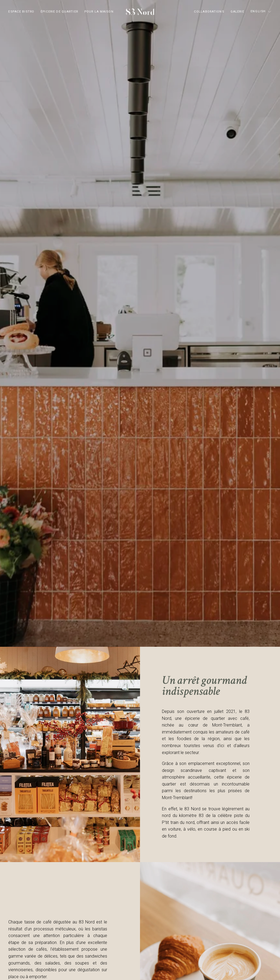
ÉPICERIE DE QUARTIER (59, 12)
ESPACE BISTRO (21, 12)
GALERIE (237, 12)
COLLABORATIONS (209, 12)
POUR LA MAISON (99, 12)
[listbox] (261, 12)
